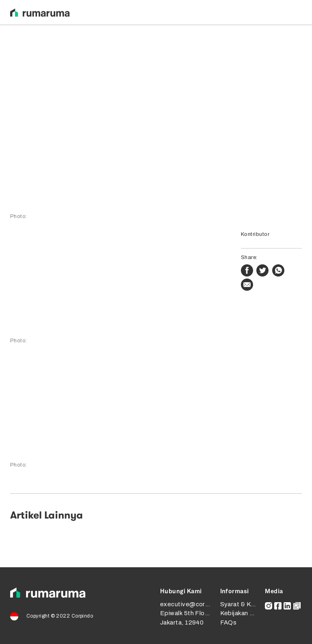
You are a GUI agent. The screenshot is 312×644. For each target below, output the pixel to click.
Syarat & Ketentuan (249, 604)
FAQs (229, 622)
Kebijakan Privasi (245, 613)
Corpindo (82, 616)
